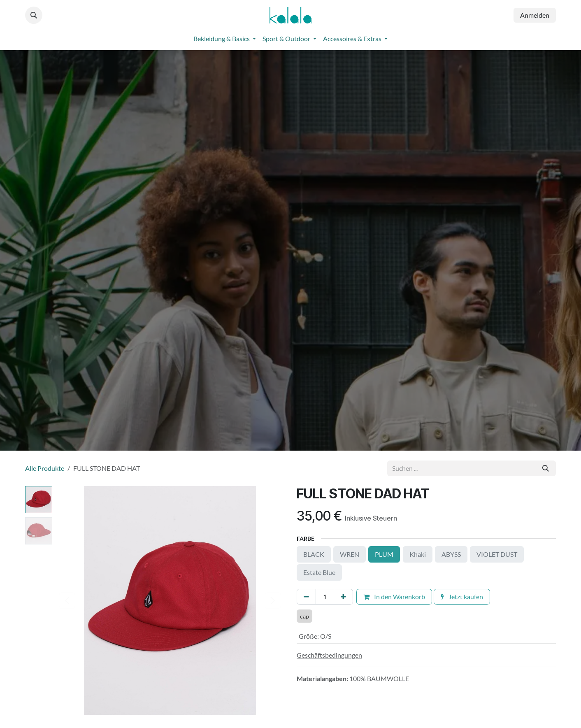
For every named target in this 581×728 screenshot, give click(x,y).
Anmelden (535, 15)
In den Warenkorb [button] (394, 597)
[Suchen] (546, 468)
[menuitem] (225, 39)
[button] (34, 15)
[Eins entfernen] (306, 597)
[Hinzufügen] (343, 597)
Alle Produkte (45, 468)
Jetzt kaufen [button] (462, 597)
